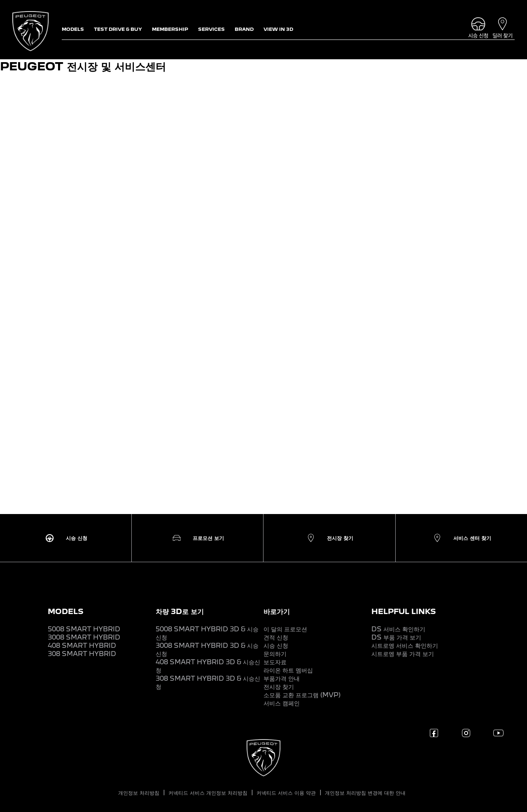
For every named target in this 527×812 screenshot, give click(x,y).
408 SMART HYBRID (82, 646)
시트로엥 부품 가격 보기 (403, 654)
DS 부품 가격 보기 (396, 637)
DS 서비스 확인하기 (398, 629)
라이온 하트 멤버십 (288, 670)
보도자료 (275, 662)
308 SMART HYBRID (82, 654)
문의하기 (275, 654)
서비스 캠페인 (282, 703)
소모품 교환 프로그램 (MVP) (302, 695)
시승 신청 (276, 646)
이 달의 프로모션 (285, 629)
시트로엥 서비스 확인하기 (405, 646)
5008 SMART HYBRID (84, 629)
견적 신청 (276, 637)
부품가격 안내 (282, 678)
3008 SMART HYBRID (84, 637)
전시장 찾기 (279, 687)
